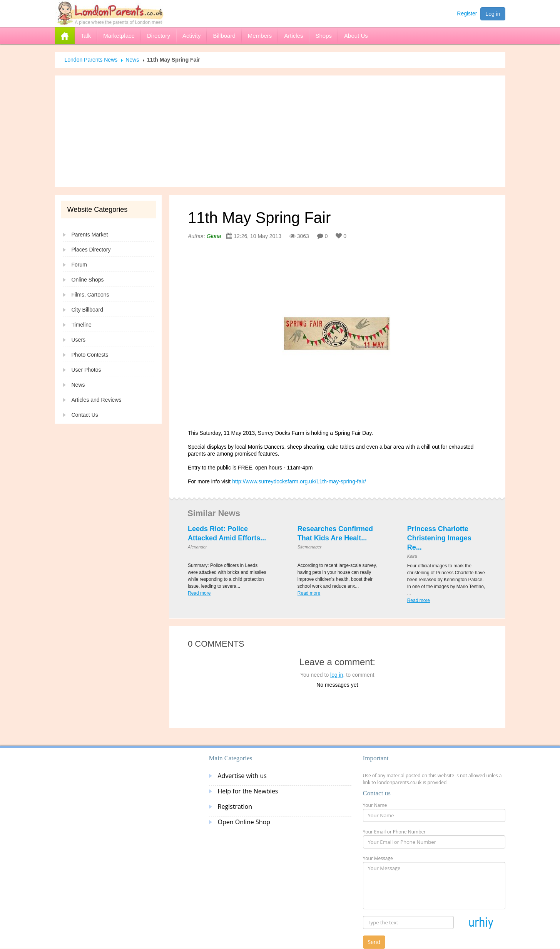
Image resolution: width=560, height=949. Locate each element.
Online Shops (88, 280)
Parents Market (90, 235)
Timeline (82, 325)
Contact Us (85, 415)
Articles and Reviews (97, 400)
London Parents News (91, 60)
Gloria (214, 236)
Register (467, 13)
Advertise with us (242, 776)
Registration (235, 806)
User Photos (86, 370)
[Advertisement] (280, 131)
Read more (199, 593)
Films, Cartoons (90, 295)
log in (337, 675)
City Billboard (87, 310)
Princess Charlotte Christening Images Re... (439, 538)
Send (374, 942)
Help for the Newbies (248, 791)
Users (79, 340)
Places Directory (91, 250)
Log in (493, 14)
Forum (79, 265)
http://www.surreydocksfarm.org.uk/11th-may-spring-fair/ (299, 481)
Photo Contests (90, 355)
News (132, 60)
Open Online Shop (244, 822)
